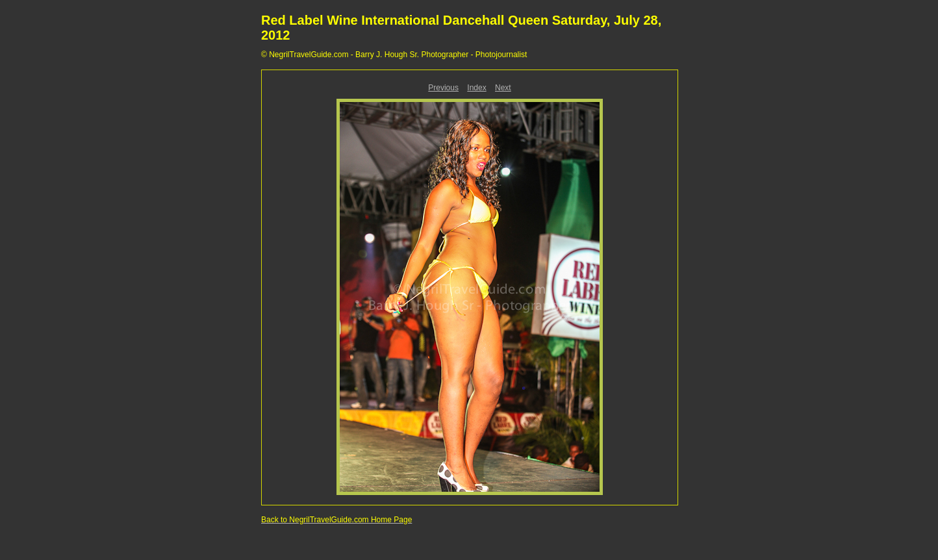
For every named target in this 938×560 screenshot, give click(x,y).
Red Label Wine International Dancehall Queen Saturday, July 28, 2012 (461, 28)
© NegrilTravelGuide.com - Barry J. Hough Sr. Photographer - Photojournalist (394, 55)
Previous (443, 88)
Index (476, 88)
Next (503, 88)
